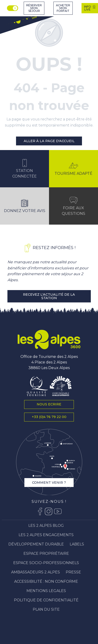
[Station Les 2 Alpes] (21, 19)
